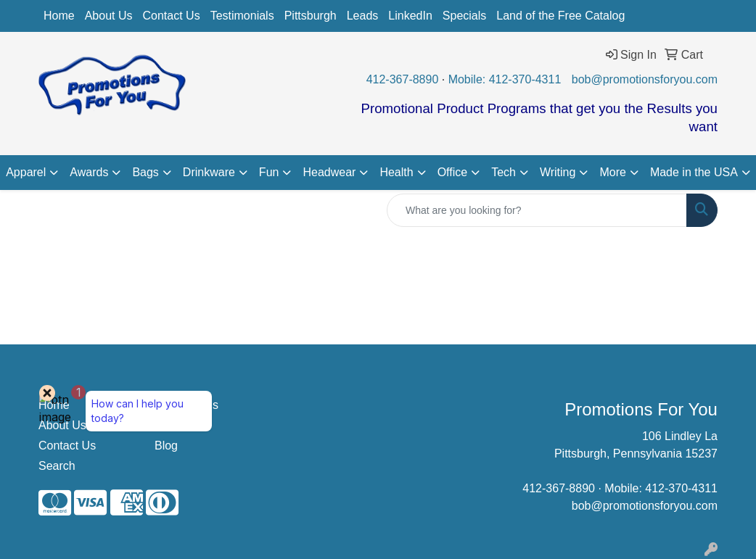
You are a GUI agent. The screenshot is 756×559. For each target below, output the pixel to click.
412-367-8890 (403, 79)
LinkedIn (410, 16)
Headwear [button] (329, 172)
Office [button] (453, 172)
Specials (464, 16)
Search (57, 466)
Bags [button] (145, 172)
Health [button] (396, 172)
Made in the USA (694, 172)
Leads (363, 16)
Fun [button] (269, 172)
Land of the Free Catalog (560, 16)
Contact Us (172, 16)
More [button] (612, 172)
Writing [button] (558, 172)
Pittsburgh (311, 16)
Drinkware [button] (209, 172)
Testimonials (242, 16)
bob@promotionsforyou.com (645, 79)
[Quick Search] (537, 210)
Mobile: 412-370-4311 (505, 79)
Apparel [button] (26, 172)
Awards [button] (89, 172)
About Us (109, 16)
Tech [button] (504, 172)
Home (59, 16)
